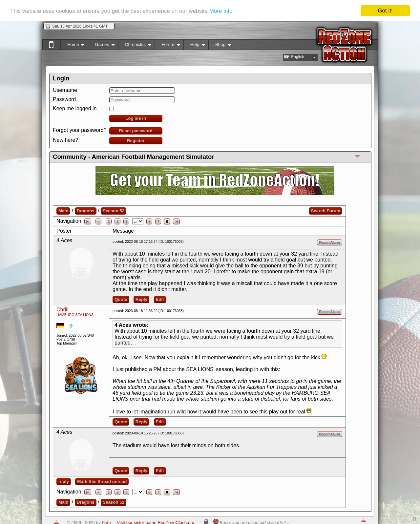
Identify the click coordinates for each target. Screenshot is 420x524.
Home (72, 46)
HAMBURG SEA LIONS (75, 315)
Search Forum (325, 211)
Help (194, 46)
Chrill (62, 310)
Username (65, 90)
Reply (141, 299)
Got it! (385, 11)
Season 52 (114, 211)
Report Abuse (330, 242)
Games (101, 46)
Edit (160, 299)
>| (176, 221)
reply (64, 482)
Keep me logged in (75, 108)
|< (88, 221)
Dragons (86, 211)
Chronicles (135, 46)
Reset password (136, 131)
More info (221, 11)
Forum (167, 46)
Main (63, 211)
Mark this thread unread (102, 482)
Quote (121, 299)
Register (136, 141)
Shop (220, 46)
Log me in (136, 118)
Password (64, 99)
